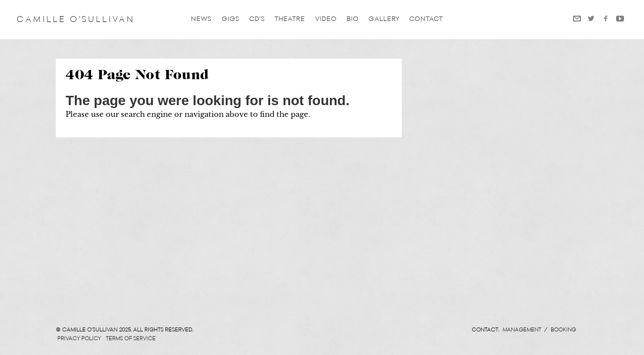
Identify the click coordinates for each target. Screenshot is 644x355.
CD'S (257, 19)
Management (522, 330)
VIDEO (326, 19)
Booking (563, 330)
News (201, 19)
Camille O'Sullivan (76, 20)
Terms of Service (131, 339)
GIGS (230, 19)
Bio (353, 19)
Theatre (290, 19)
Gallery (384, 19)
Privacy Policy (79, 339)
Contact (426, 19)
